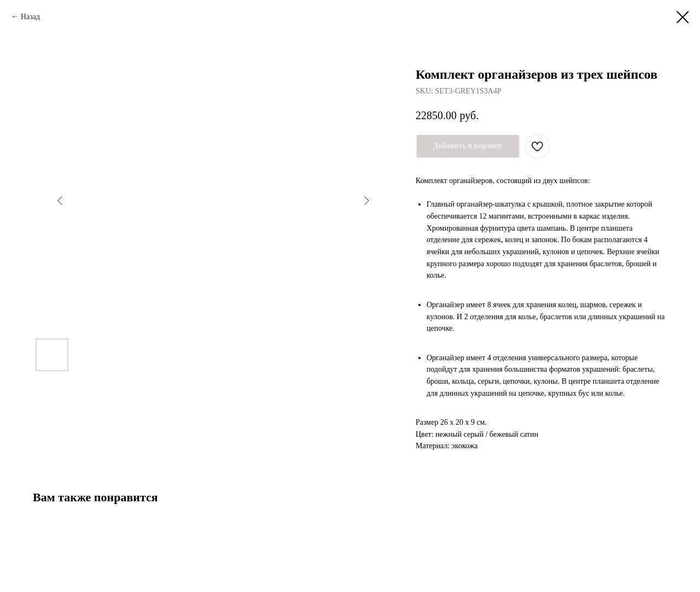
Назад (30, 17)
